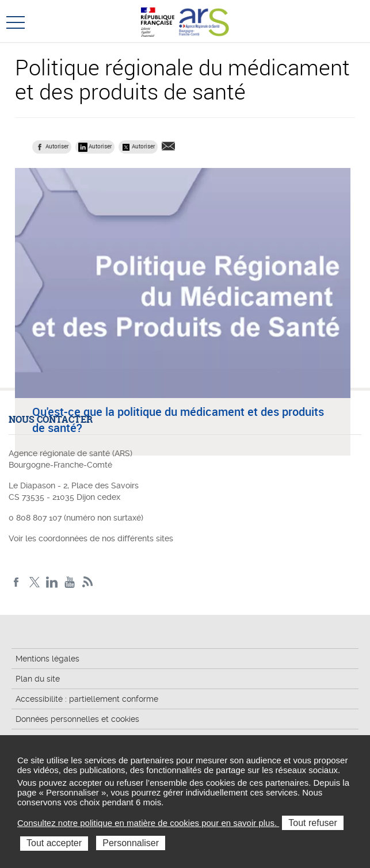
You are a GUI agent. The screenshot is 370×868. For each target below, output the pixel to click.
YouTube (70, 582)
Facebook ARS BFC (16, 582)
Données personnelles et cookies (77, 719)
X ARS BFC (34, 582)
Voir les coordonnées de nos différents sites (91, 538)
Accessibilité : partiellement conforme (87, 699)
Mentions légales (47, 659)
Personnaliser (131, 843)
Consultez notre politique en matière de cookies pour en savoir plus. (148, 823)
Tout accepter (54, 843)
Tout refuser (312, 823)
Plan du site (38, 679)
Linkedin (52, 582)
